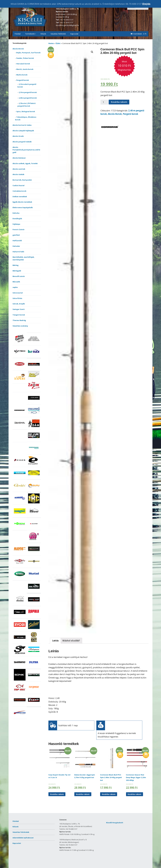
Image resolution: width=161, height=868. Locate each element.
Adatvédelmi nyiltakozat (23, 838)
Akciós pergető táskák (22, 142)
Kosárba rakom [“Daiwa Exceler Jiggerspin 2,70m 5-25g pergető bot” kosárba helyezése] (83, 794)
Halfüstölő (17, 241)
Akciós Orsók (18, 136)
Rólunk (43, 34)
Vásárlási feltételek (58, 34)
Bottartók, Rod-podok (22, 180)
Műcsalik (16, 282)
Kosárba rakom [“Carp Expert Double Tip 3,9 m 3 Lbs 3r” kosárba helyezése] (57, 794)
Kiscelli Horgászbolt (115, 823)
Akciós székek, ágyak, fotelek (25, 163)
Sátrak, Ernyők (19, 304)
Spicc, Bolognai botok (26, 111)
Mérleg (16, 265)
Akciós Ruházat (19, 158)
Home (51, 43)
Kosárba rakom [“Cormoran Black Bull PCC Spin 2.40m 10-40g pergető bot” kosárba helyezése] (109, 794)
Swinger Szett (19, 309)
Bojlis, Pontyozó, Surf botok (28, 53)
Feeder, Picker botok (25, 58)
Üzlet (58, 43)
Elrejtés (146, 4)
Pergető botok (23, 80)
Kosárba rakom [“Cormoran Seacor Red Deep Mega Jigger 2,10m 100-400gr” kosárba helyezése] (134, 794)
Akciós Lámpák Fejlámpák (23, 131)
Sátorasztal (18, 293)
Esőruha (16, 213)
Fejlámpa (16, 224)
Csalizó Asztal (18, 185)
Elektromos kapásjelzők (23, 207)
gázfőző (16, 235)
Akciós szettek (19, 169)
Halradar (16, 246)
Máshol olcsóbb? (71, 641)
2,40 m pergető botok (28, 98)
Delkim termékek (20, 197)
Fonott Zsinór (19, 229)
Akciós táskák (18, 174)
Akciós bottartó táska (22, 125)
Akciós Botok (18, 49)
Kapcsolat (74, 34)
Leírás (55, 641)
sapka (15, 287)
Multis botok (22, 75)
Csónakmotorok (19, 191)
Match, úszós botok (25, 69)
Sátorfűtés (17, 298)
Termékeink (30, 34)
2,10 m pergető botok (28, 92)
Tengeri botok (19, 315)
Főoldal (18, 34)
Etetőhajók (17, 219)
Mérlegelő (17, 271)
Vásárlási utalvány (20, 326)
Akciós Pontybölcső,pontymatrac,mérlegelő (26, 150)
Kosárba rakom (119, 102)
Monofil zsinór (19, 276)
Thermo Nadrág (19, 320)
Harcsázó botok (23, 64)
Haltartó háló (18, 252)
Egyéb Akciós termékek (22, 202)
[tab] (55, 641)
